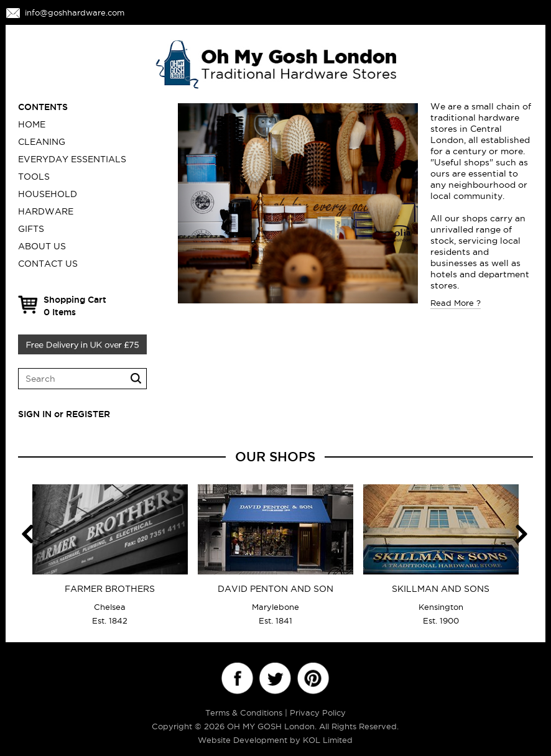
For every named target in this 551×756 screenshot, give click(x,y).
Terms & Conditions (244, 712)
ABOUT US (42, 246)
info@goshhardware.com (75, 12)
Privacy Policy (318, 712)
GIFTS (31, 229)
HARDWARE (46, 211)
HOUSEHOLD (48, 194)
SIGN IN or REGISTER (64, 414)
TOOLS (34, 177)
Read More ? (456, 303)
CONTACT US (48, 264)
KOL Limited (328, 740)
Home (32, 124)
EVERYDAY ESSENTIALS (72, 159)
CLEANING (42, 142)
